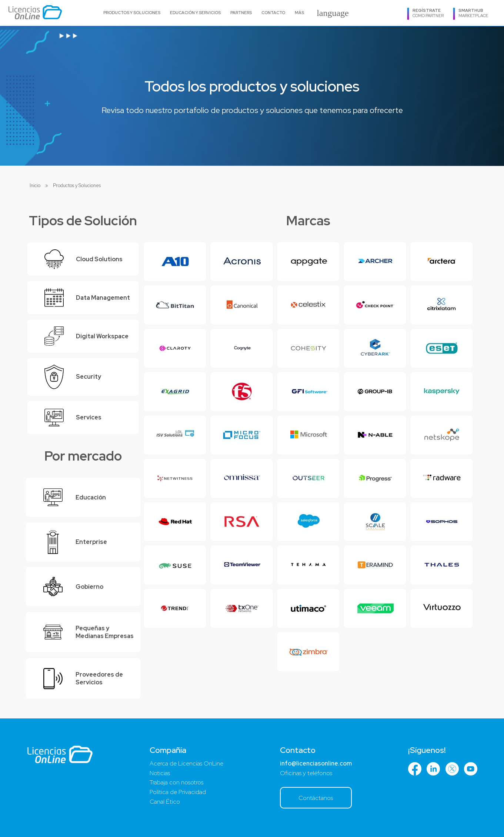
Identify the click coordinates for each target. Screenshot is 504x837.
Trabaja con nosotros (176, 782)
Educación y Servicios (195, 13)
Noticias (160, 773)
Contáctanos (316, 798)
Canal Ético (165, 802)
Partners (241, 13)
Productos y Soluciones (132, 13)
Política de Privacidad (178, 792)
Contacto (273, 13)
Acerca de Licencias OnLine (186, 763)
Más (299, 13)
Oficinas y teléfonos (306, 773)
